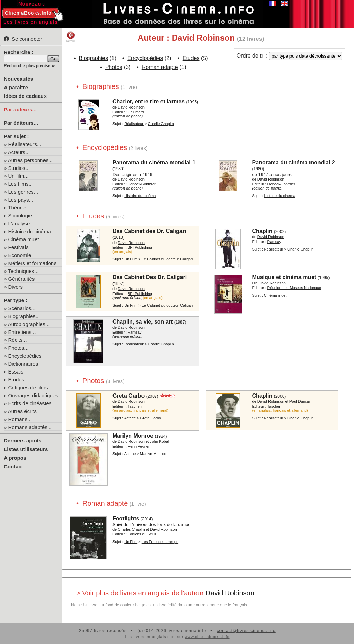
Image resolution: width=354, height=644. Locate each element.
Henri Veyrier (139, 446)
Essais (16, 372)
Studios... (19, 168)
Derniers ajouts (23, 441)
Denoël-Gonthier (142, 184)
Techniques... (23, 271)
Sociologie (20, 216)
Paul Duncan (300, 401)
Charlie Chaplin (161, 124)
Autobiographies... (29, 324)
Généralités (22, 279)
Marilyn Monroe (133, 436)
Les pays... (21, 200)
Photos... (18, 348)
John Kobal (159, 441)
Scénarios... (22, 308)
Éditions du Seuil (142, 534)
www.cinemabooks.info (207, 637)
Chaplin (262, 231)
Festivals (18, 247)
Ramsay (274, 242)
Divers (16, 287)
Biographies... (24, 316)
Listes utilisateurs (26, 449)
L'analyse (19, 223)
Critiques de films (28, 387)
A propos (15, 458)
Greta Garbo (129, 396)
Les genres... (23, 192)
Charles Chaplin (131, 529)
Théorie (17, 208)
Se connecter (23, 39)
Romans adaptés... (30, 427)
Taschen (135, 406)
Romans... (20, 419)
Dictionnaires (23, 364)
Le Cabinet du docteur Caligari (168, 259)
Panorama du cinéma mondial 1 (154, 162)
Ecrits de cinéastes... (32, 403)
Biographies (93, 58)
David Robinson (131, 107)
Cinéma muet (24, 239)
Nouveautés (18, 79)
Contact (13, 466)
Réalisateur (134, 124)
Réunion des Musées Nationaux (294, 288)
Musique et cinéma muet (284, 277)
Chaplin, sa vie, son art (142, 322)
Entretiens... (22, 332)
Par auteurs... (20, 109)
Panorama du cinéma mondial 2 (294, 162)
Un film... (18, 176)
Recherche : (19, 52)
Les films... (21, 184)
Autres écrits (22, 411)
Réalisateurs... (25, 144)
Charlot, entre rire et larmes (149, 101)
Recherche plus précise (27, 66)
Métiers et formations (32, 263)
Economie (20, 255)
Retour (71, 37)
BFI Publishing (140, 247)
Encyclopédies (25, 356)
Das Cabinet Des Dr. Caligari (150, 277)
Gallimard (136, 112)
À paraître (16, 87)
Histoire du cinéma (30, 231)
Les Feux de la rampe (160, 542)
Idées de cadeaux (25, 96)
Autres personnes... (30, 160)
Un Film (131, 259)
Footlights (126, 518)
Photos (114, 67)
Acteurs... (19, 152)
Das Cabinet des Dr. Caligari (149, 231)
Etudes (16, 380)
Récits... (18, 340)
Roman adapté (160, 67)
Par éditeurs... (21, 123)
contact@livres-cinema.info (246, 631)
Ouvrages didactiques (33, 395)
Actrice (130, 418)
